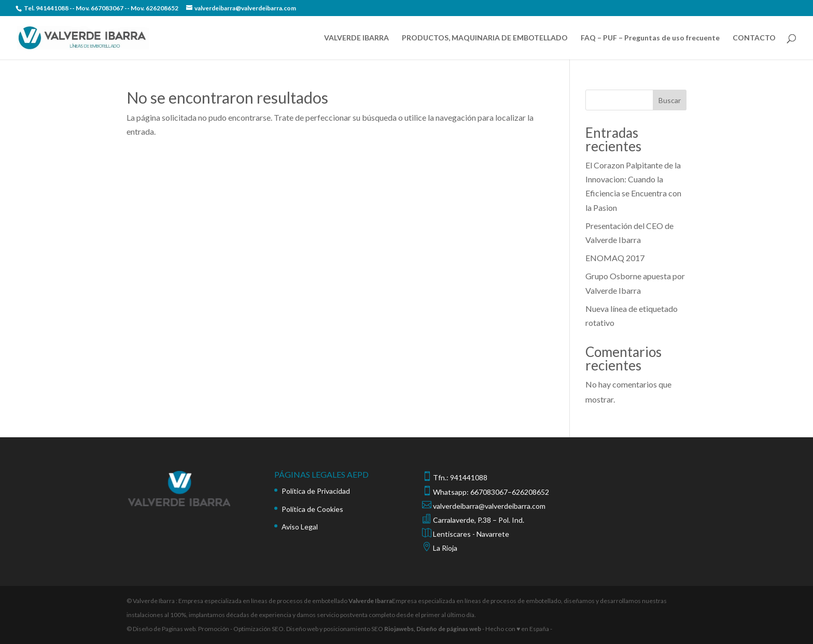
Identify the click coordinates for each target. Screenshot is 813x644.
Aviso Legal (300, 527)
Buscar (670, 100)
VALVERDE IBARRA (356, 38)
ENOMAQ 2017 (615, 258)
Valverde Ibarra (370, 601)
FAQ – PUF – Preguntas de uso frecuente (650, 38)
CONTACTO (754, 38)
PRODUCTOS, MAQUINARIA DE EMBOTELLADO (485, 38)
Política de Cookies (312, 509)
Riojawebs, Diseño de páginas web (432, 629)
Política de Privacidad (316, 491)
